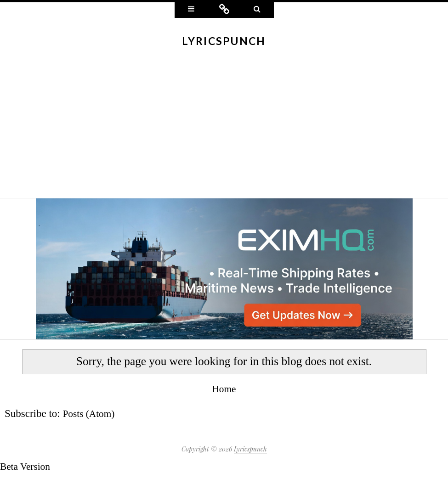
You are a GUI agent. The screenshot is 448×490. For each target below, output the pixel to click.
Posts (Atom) (91, 414)
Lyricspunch (224, 41)
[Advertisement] (224, 129)
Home (224, 389)
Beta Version (27, 466)
